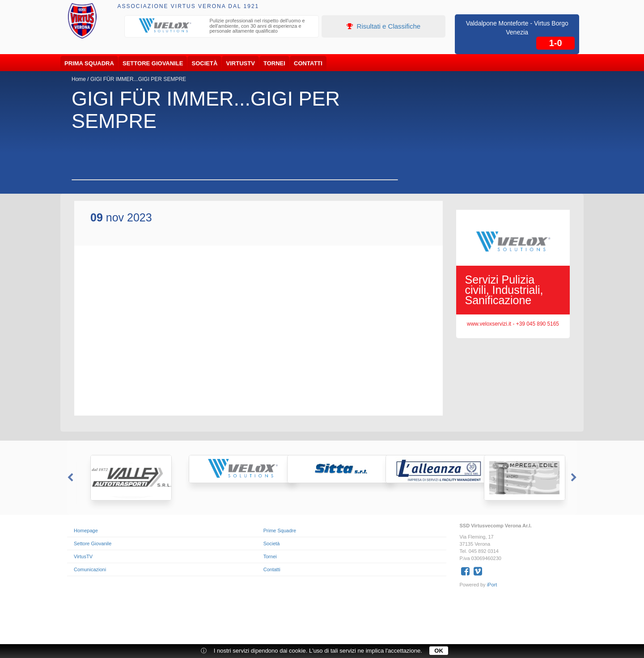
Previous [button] (69, 478)
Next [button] (575, 478)
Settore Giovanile (153, 63)
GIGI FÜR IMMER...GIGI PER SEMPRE (138, 79)
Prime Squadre (280, 531)
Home (79, 79)
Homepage (86, 531)
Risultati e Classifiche (383, 26)
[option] (222, 27)
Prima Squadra (89, 63)
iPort (492, 585)
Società (205, 63)
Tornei (274, 63)
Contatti (308, 63)
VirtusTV (241, 63)
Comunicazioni (90, 569)
